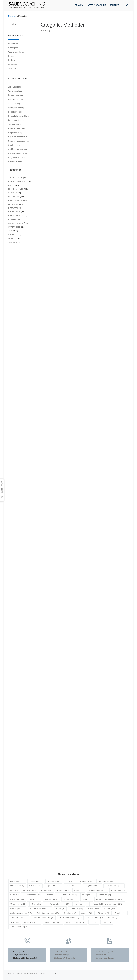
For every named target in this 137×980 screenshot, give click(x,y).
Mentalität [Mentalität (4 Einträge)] (105, 895)
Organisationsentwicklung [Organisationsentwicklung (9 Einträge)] (110, 899)
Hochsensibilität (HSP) (18, 153)
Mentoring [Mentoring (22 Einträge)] (17, 899)
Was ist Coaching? (16, 52)
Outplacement (14, 145)
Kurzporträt (13, 44)
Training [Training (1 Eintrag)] (120, 913)
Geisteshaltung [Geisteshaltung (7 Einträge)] (114, 886)
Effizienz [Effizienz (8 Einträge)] (35, 886)
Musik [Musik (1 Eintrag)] (87, 899)
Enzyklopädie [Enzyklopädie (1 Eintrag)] (92, 886)
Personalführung (15, 112)
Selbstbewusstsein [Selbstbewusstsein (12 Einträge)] (21, 913)
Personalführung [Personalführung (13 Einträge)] (59, 904)
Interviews (13, 64)
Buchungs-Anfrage (62, 955)
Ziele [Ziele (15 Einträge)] (107, 922)
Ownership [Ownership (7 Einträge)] (38, 904)
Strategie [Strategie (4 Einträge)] (104, 913)
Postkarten (14, 212)
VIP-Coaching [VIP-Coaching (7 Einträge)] (95, 918)
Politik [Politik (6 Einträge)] (60, 909)
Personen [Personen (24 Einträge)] (81, 904)
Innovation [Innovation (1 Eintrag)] (30, 890)
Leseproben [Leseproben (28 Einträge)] (33, 895)
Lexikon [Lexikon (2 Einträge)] (51, 895)
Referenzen (14, 219)
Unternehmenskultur (17, 128)
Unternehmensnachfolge (19, 141)
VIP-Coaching (14, 104)
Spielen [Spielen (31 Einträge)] (87, 913)
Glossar (13, 193)
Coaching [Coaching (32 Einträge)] (87, 881)
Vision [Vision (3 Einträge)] (113, 918)
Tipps (11, 231)
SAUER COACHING (29, 974)
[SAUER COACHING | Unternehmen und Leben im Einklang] (27, 5)
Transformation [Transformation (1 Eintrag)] (19, 918)
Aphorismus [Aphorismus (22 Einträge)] (18, 881)
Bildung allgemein (18, 181)
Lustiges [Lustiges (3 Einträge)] (88, 895)
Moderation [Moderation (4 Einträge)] (51, 899)
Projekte (12, 60)
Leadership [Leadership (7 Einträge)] (118, 890)
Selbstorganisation (16, 120)
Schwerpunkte (16, 223)
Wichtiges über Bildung (105, 958)
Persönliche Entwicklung (19, 116)
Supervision (14, 227)
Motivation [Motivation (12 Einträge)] (70, 899)
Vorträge (12, 69)
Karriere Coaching (16, 95)
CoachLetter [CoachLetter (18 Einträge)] (106, 881)
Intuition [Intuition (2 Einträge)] (47, 890)
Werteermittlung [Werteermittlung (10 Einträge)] (76, 922)
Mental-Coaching (15, 99)
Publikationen (16, 216)
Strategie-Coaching (16, 108)
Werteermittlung (15, 124)
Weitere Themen (15, 162)
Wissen (12, 238)
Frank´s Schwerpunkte (105, 952)
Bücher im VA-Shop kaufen (65, 958)
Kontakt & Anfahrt (61, 952)
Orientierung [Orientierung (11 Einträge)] (18, 904)
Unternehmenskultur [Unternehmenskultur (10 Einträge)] (70, 918)
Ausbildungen (15, 178)
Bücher (11, 56)
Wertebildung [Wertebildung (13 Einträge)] (53, 922)
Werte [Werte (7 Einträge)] (15, 922)
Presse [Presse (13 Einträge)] (94, 909)
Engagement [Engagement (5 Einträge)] (53, 886)
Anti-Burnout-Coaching (18, 149)
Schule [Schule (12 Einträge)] (110, 909)
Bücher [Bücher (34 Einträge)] (70, 881)
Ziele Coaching (15, 87)
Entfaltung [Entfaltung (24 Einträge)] (73, 886)
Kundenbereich (16, 200)
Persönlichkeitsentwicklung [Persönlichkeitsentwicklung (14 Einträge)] (107, 904)
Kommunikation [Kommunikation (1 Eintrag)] (97, 890)
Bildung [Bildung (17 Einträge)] (53, 881)
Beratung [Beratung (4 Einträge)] (37, 881)
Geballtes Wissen (103, 955)
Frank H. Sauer (16, 189)
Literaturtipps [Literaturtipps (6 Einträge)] (69, 895)
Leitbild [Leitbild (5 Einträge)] (15, 895)
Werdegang (13, 48)
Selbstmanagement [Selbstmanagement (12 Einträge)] (48, 913)
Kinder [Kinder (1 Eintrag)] (79, 890)
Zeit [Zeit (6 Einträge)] (94, 922)
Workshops (14, 242)
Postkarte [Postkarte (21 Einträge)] (76, 909)
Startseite (12, 16)
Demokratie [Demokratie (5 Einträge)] (17, 886)
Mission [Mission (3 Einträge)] (34, 899)
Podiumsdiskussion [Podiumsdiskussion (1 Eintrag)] (40, 909)
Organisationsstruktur (17, 137)
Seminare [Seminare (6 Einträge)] (70, 913)
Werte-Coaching (15, 91)
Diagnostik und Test (17, 158)
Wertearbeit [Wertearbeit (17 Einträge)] (32, 922)
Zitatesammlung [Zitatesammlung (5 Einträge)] (19, 927)
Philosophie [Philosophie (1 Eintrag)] (17, 909)
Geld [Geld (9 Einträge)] (14, 890)
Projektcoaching (15, 133)
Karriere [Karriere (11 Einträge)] (63, 890)
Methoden (14, 204)
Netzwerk (13, 208)
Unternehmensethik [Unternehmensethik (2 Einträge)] (43, 918)
